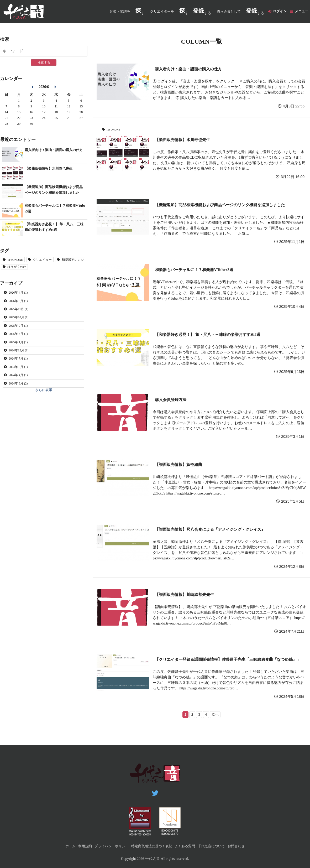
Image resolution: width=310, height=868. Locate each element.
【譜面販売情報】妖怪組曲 (182, 465)
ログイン (277, 12)
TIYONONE (114, 130)
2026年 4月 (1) (19, 295)
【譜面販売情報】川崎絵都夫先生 (188, 595)
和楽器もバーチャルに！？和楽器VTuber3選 (199, 270)
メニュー (301, 12)
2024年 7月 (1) (19, 363)
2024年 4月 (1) (19, 381)
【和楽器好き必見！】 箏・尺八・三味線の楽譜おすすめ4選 (215, 335)
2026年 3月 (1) (19, 304)
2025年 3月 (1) (19, 338)
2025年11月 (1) (20, 312)
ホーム (64, 846)
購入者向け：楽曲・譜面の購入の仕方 (193, 69)
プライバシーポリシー (108, 846)
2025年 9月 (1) (19, 329)
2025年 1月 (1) (19, 346)
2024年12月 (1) (20, 355)
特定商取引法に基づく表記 (151, 846)
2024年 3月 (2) (19, 389)
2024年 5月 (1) (19, 372)
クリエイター (46, 262)
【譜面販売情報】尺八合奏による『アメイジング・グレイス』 (217, 530)
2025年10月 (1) (20, 321)
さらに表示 (44, 396)
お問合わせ (242, 846)
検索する (44, 63)
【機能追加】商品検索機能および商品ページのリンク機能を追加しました (228, 205)
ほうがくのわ (52, 269)
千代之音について (216, 846)
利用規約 (80, 846)
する (199, 12)
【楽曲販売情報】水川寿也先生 (186, 140)
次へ (216, 722)
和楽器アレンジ (20, 269)
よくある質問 (187, 846)
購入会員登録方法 (173, 400)
